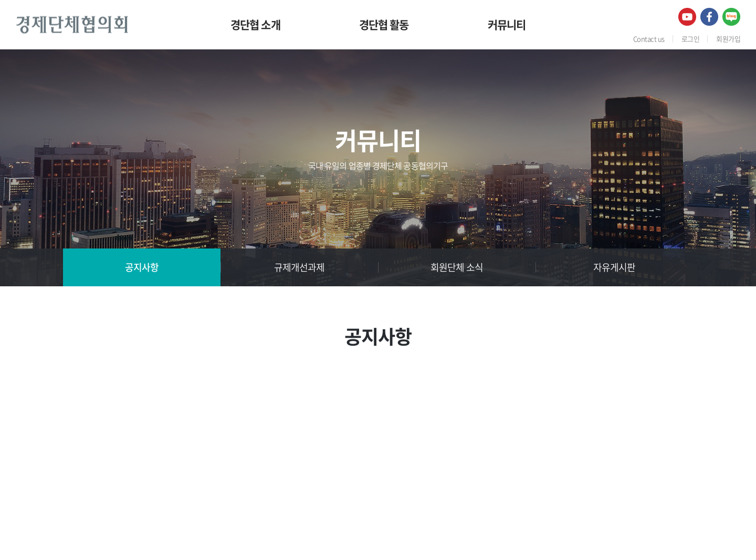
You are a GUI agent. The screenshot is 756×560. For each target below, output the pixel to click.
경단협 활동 (384, 24)
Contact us (649, 39)
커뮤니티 (507, 24)
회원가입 (728, 39)
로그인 (690, 39)
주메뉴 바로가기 (0, 0)
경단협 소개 (255, 24)
